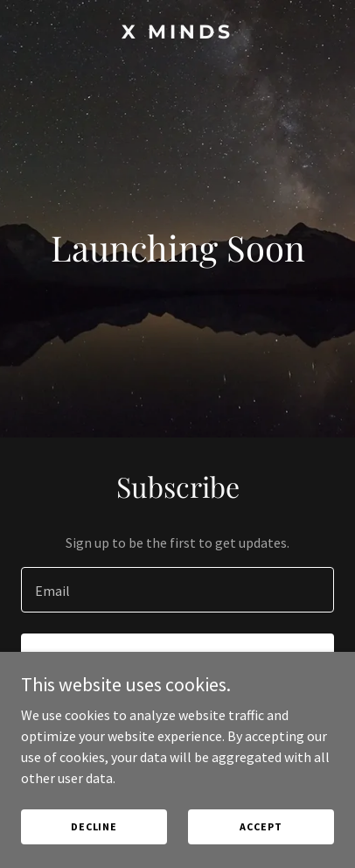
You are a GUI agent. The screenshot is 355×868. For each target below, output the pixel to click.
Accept (261, 826)
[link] (177, 33)
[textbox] (177, 590)
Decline (94, 826)
